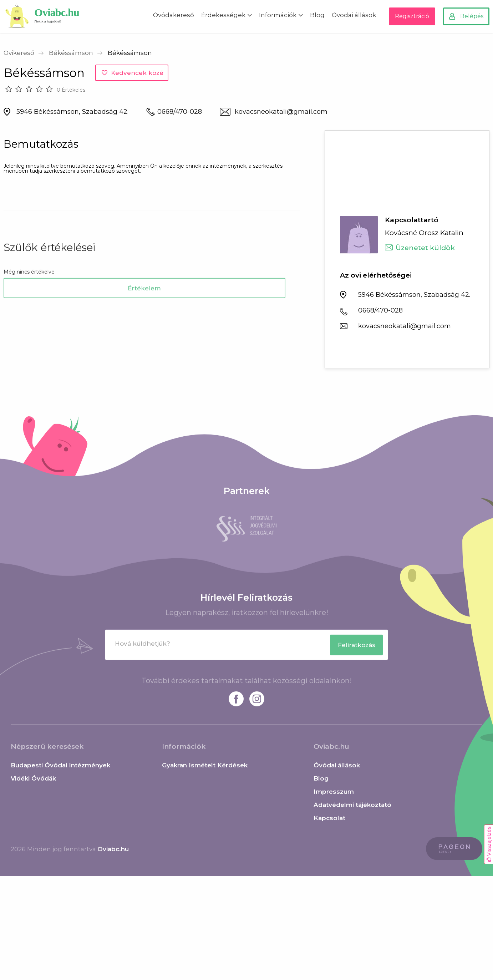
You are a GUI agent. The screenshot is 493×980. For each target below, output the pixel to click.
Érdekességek (223, 15)
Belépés (472, 16)
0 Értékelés (71, 90)
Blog (317, 15)
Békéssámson (71, 53)
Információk (278, 15)
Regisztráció (412, 16)
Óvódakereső (174, 15)
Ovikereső (19, 53)
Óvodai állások (354, 15)
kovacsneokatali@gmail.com (281, 112)
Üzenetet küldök (425, 248)
